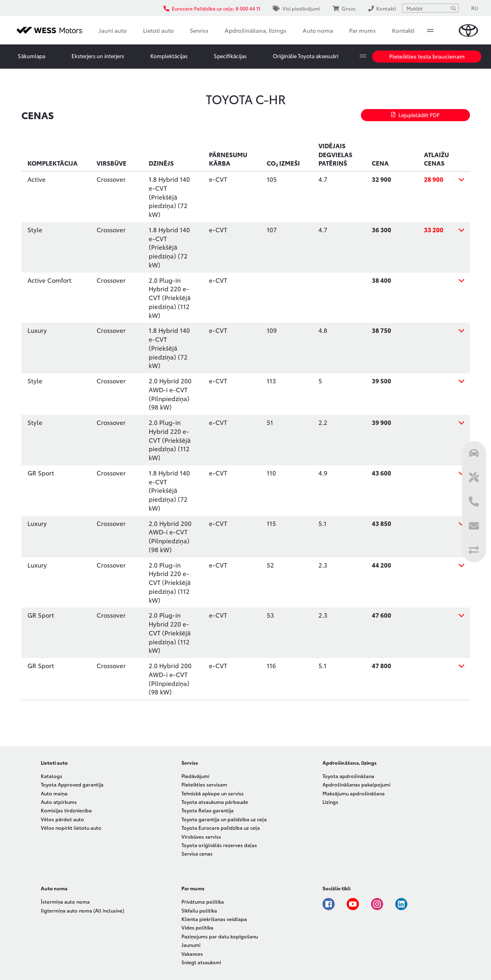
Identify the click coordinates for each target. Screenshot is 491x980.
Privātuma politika (203, 901)
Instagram (377, 904)
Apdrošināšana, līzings (256, 30)
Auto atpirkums (59, 802)
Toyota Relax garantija (208, 810)
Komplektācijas (169, 56)
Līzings (330, 802)
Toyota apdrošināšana (348, 776)
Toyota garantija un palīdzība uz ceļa (224, 819)
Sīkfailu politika (199, 910)
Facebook (329, 904)
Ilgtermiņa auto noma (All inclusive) (82, 910)
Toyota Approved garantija (72, 784)
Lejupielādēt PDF (415, 115)
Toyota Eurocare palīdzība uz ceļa (221, 828)
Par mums (362, 30)
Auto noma (318, 30)
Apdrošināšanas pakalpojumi (356, 784)
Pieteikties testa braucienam (427, 56)
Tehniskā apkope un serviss (213, 793)
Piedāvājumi (195, 776)
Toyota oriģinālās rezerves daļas (219, 845)
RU (475, 8)
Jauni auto (113, 30)
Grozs (344, 8)
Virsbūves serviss (201, 836)
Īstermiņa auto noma (65, 901)
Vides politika (197, 927)
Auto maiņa (54, 793)
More (430, 30)
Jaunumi (191, 945)
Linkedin (401, 904)
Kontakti (403, 30)
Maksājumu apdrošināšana (354, 793)
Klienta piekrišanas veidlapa (214, 919)
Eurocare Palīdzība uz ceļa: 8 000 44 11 (212, 8)
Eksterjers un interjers (98, 56)
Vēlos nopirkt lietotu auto (71, 828)
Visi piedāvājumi (296, 8)
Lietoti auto (158, 30)
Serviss (199, 30)
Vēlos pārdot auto (62, 819)
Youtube (353, 904)
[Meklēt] (453, 8)
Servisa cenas (197, 853)
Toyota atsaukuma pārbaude (215, 802)
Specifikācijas (230, 56)
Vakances (192, 954)
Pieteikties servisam (204, 784)
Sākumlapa (32, 56)
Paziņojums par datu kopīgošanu (220, 936)
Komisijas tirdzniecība (66, 810)
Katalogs (52, 776)
